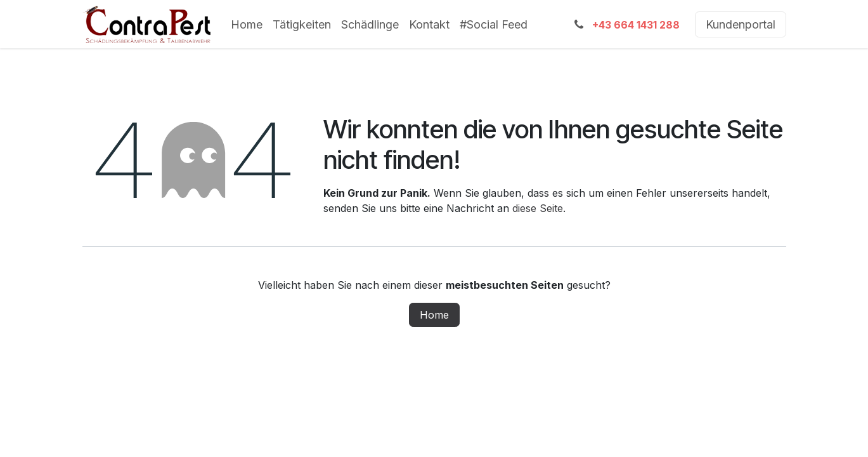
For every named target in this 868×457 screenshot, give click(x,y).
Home (434, 315)
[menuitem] (247, 24)
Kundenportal (741, 24)
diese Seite (538, 208)
